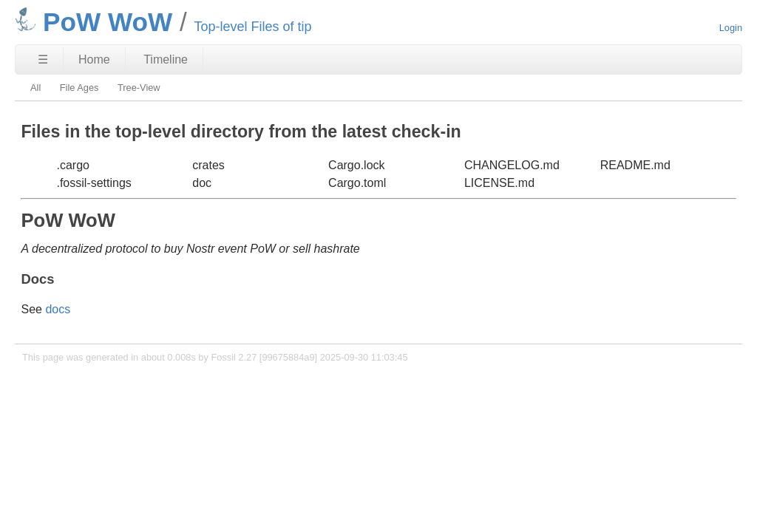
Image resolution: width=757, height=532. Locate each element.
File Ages (79, 88)
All (35, 88)
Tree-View (139, 88)
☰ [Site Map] (43, 59)
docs (58, 309)
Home (94, 59)
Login (731, 28)
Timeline (166, 59)
